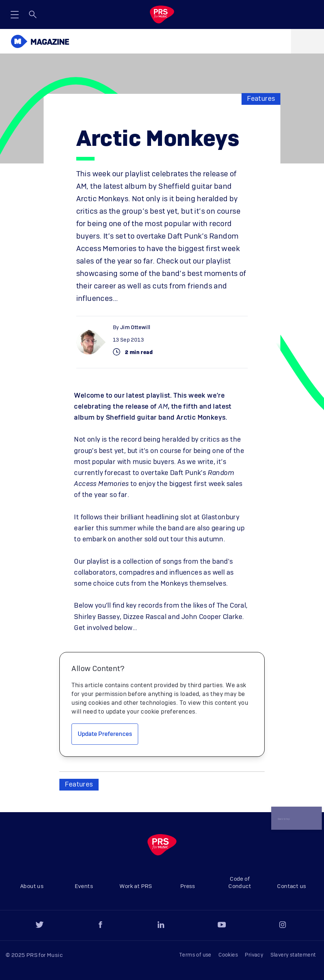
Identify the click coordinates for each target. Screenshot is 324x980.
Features (261, 99)
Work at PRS (136, 886)
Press (188, 886)
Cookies (228, 955)
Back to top (285, 813)
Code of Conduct (240, 883)
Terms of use (195, 955)
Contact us (292, 886)
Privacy (254, 955)
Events (84, 886)
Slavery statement (293, 955)
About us (32, 886)
